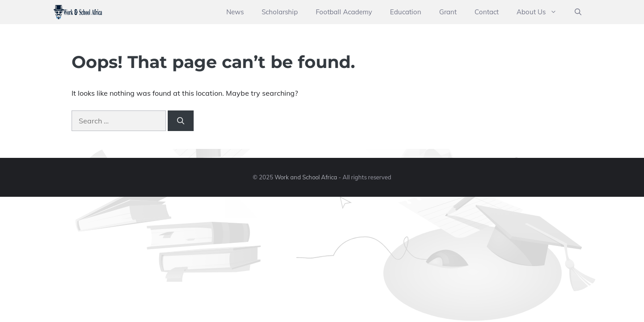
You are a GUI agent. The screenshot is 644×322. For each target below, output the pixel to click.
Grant (448, 12)
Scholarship (280, 12)
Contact (487, 12)
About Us (541, 12)
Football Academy (344, 12)
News (235, 12)
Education (406, 12)
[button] (578, 12)
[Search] (181, 121)
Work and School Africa (306, 177)
